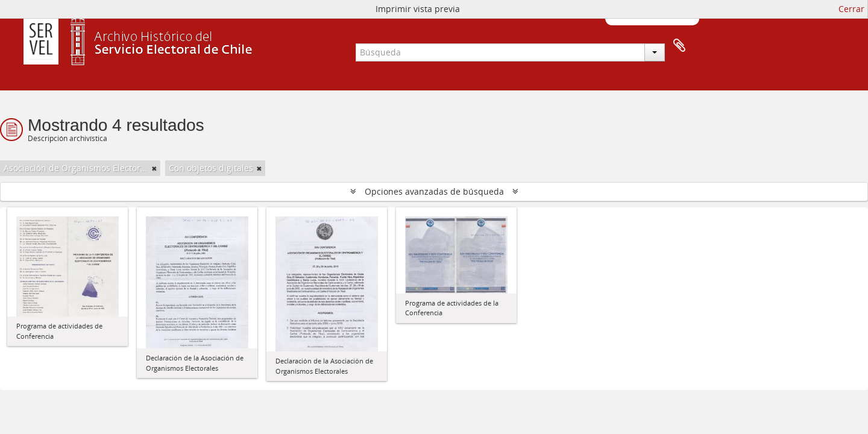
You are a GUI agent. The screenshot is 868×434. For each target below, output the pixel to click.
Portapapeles (679, 46)
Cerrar (851, 9)
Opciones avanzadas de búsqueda (434, 191)
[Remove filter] (154, 168)
